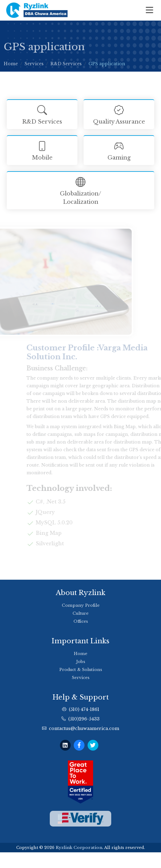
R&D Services (66, 66)
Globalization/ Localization (80, 190)
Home (11, 66)
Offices (81, 621)
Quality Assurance (119, 114)
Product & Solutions (81, 670)
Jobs (81, 662)
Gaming (119, 150)
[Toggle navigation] (149, 10)
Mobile (42, 150)
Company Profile (81, 605)
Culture (80, 613)
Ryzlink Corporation (79, 848)
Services (34, 66)
